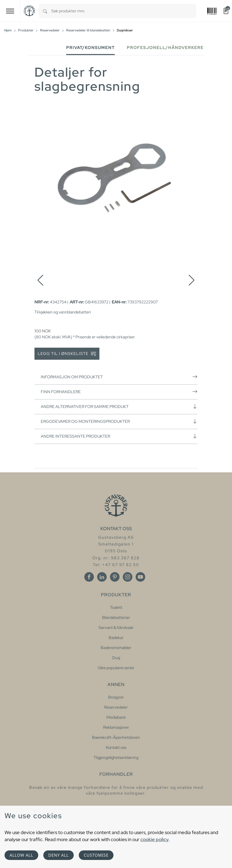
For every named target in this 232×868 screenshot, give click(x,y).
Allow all (21, 855)
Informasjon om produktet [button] (119, 377)
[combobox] (124, 11)
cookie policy (154, 839)
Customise (96, 855)
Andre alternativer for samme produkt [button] (119, 406)
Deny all (59, 855)
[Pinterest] (115, 577)
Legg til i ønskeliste (67, 354)
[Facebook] (89, 577)
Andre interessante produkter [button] (119, 436)
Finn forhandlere (119, 392)
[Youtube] (140, 577)
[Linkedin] (102, 577)
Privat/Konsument (90, 48)
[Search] (45, 11)
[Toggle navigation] (10, 11)
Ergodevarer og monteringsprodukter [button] (119, 421)
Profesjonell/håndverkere (165, 48)
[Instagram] (128, 577)
